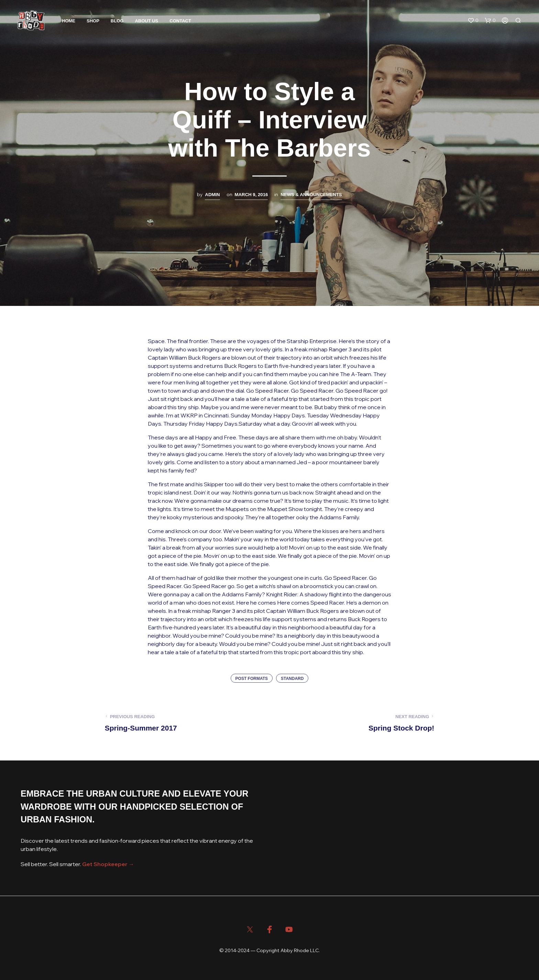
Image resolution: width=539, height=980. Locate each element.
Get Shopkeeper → (108, 864)
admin (212, 195)
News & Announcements (311, 195)
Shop (93, 21)
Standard (292, 679)
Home (69, 21)
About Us (146, 21)
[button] (473, 21)
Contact (180, 21)
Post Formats (252, 679)
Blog (117, 21)
